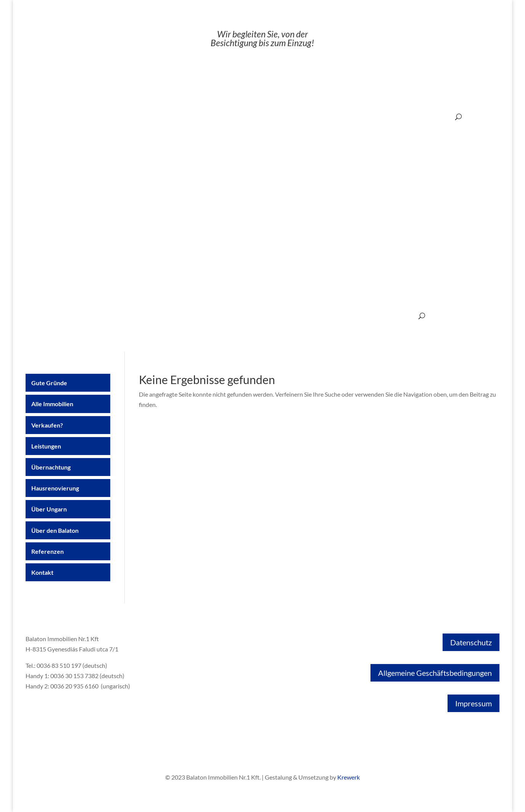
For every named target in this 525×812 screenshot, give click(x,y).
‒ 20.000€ (237, 116)
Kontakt (405, 316)
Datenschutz (471, 642)
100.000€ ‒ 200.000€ (391, 116)
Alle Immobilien (83, 316)
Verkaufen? (124, 316)
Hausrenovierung (243, 316)
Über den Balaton (331, 316)
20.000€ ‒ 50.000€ (279, 116)
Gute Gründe (41, 316)
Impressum (473, 703)
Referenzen (374, 316)
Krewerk (349, 777)
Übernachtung (197, 316)
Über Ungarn (287, 316)
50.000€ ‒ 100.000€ (333, 116)
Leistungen (159, 316)
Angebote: (205, 116)
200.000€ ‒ (438, 116)
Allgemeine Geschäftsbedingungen (435, 673)
